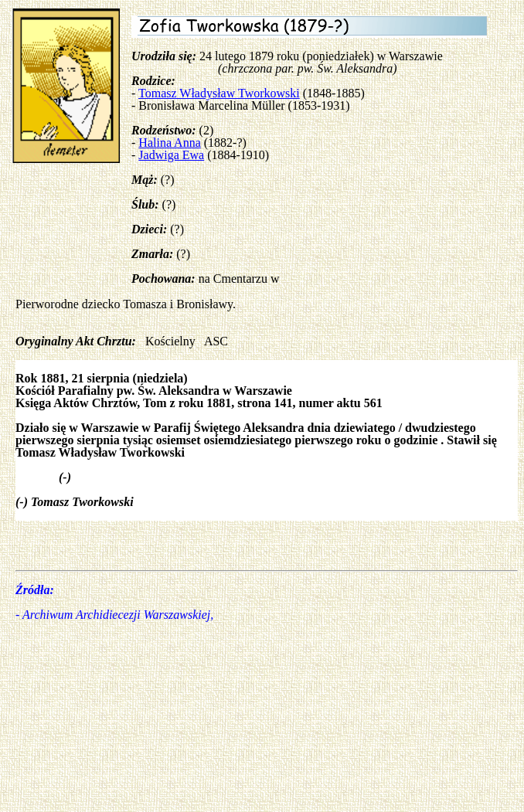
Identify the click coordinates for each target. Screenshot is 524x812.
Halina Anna (169, 143)
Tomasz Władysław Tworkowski (219, 93)
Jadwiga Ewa (171, 155)
